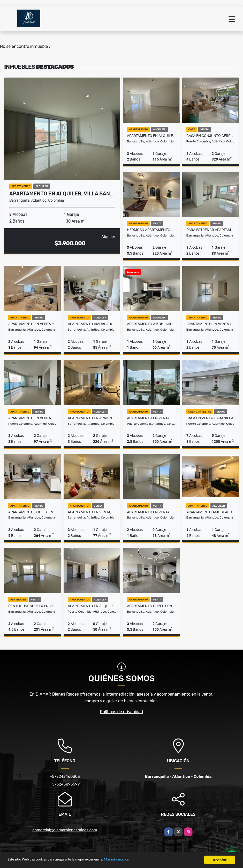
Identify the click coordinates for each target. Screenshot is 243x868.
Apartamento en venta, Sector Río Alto (92, 512)
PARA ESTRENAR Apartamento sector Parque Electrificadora (211, 230)
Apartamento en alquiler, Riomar (151, 136)
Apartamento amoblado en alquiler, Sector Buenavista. (92, 324)
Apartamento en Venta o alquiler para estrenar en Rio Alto (211, 324)
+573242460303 (65, 776)
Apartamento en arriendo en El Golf (92, 418)
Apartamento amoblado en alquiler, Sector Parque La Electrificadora (151, 324)
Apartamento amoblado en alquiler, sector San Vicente (211, 512)
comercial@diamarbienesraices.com (65, 830)
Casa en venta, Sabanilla (210, 418)
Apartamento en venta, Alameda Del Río (151, 512)
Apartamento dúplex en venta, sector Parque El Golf (151, 606)
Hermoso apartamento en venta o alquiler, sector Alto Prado (151, 230)
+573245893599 (65, 784)
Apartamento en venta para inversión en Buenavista (33, 324)
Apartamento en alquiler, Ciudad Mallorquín (92, 606)
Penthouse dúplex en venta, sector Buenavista (33, 606)
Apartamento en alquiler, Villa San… (61, 194)
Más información (138, 860)
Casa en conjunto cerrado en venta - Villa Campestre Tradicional (211, 136)
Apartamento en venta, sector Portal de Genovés (151, 418)
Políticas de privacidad (122, 712)
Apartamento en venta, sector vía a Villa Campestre (33, 418)
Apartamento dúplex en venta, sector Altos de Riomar (33, 512)
